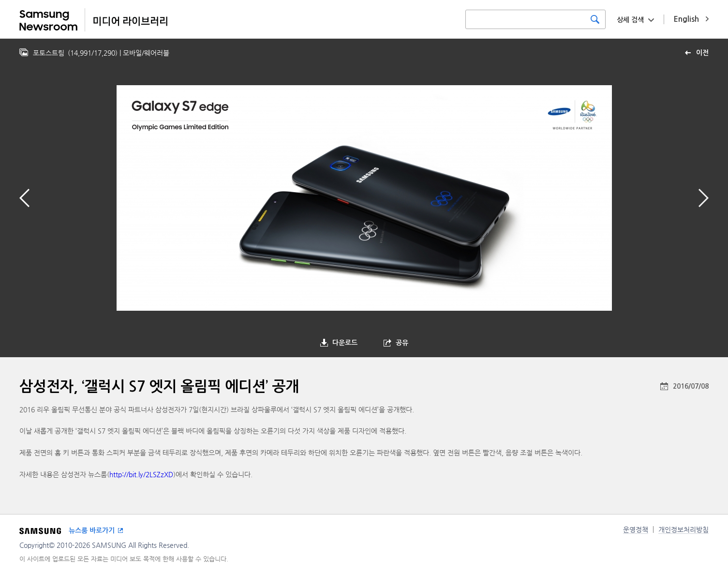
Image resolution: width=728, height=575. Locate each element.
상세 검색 (630, 20)
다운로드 (345, 343)
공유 (402, 343)
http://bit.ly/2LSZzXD (141, 474)
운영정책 (636, 530)
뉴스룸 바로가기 (92, 530)
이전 (702, 53)
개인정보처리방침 (683, 530)
